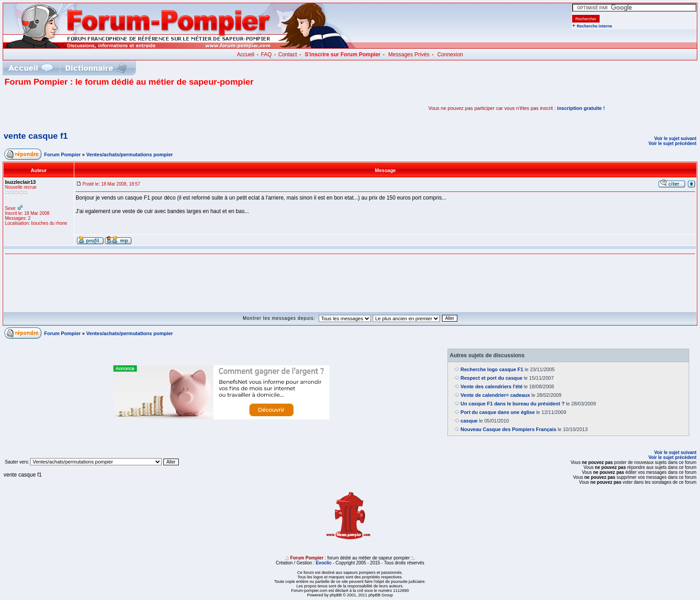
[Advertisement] (110, 108)
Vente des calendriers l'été (492, 386)
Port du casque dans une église (498, 412)
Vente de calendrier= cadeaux (495, 395)
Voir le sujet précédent (672, 143)
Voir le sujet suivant (675, 139)
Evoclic (323, 563)
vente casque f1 (36, 136)
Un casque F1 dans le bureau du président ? (513, 404)
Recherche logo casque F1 (492, 369)
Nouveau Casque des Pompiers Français (508, 429)
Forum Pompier (62, 155)
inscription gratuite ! (581, 108)
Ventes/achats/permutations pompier (130, 155)
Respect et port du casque (492, 378)
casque (469, 421)
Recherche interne (594, 26)
